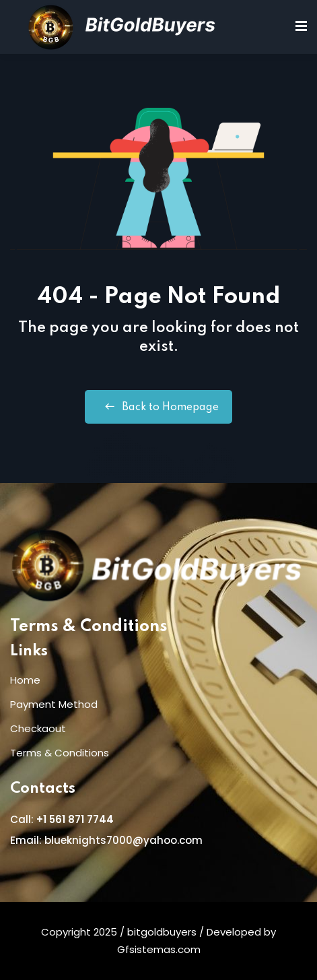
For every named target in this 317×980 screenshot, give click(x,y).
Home (25, 680)
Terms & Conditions (89, 627)
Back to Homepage (158, 407)
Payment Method (54, 704)
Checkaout (38, 728)
